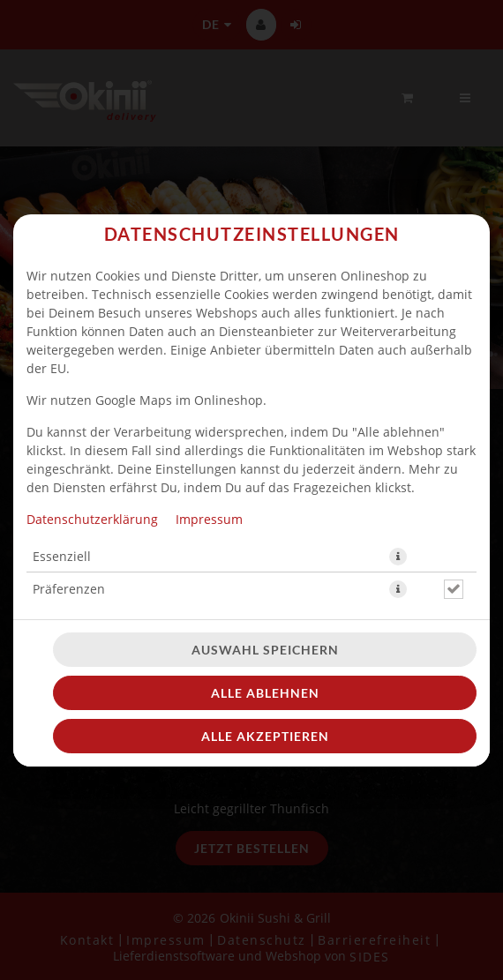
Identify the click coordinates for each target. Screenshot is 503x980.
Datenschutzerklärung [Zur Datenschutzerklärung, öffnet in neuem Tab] (92, 519)
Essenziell (62, 556)
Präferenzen (69, 589)
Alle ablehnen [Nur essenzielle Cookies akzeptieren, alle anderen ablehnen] (265, 693)
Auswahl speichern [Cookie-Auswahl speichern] (265, 650)
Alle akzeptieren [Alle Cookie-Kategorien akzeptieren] (265, 736)
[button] (398, 557)
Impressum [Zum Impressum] (209, 519)
